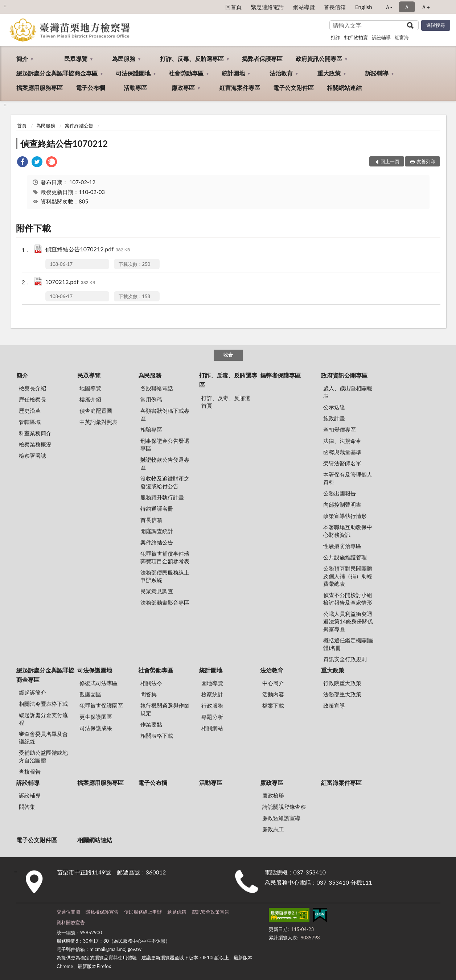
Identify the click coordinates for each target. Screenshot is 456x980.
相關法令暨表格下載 (43, 704)
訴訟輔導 (381, 37)
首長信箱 (335, 7)
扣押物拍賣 (356, 37)
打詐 (336, 37)
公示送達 (334, 407)
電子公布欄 (90, 88)
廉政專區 (183, 88)
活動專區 (135, 88)
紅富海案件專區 (240, 88)
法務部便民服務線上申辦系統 (165, 576)
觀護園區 (90, 694)
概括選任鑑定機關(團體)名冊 (348, 644)
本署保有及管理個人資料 (348, 478)
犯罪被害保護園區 (101, 705)
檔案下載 (273, 705)
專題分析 (212, 717)
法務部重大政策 (342, 694)
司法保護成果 (96, 728)
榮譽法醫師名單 (342, 463)
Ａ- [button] (389, 7)
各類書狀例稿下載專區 (165, 414)
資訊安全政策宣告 (210, 912)
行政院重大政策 (342, 683)
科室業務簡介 (35, 433)
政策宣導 (334, 705)
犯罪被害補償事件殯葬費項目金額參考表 (165, 557)
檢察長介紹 (32, 388)
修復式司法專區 (98, 683)
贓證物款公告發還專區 (165, 463)
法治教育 (281, 73)
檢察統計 (212, 694)
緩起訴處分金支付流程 (43, 719)
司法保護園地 (133, 73)
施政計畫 (334, 418)
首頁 (22, 125)
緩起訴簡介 (32, 692)
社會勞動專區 (186, 73)
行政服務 (212, 705)
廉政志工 (273, 829)
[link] (22, 163)
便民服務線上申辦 (143, 912)
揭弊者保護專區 (262, 59)
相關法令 (151, 683)
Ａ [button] (407, 7)
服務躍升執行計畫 (162, 497)
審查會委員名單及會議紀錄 (43, 738)
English (364, 7)
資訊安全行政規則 (345, 659)
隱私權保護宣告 (102, 912)
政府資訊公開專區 (319, 59)
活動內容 (273, 694)
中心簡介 (273, 683)
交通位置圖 (68, 912)
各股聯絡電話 (157, 388)
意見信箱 (177, 912)
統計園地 (233, 73)
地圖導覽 (90, 388)
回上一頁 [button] (390, 161)
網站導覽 (304, 7)
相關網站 (212, 728)
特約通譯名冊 (157, 508)
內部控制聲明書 (342, 505)
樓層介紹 (90, 399)
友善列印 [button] (426, 161)
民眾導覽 (76, 59)
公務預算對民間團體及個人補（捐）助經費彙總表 (348, 576)
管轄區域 (30, 422)
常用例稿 (151, 399)
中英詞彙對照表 (98, 422)
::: (6, 5)
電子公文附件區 (293, 88)
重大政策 (329, 73)
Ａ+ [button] (426, 7)
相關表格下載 (157, 736)
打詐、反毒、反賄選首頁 (226, 402)
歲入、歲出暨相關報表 (348, 392)
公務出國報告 (340, 493)
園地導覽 (212, 683)
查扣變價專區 (340, 429)
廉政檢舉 (273, 795)
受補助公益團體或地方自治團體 (43, 756)
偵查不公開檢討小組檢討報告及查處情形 (348, 599)
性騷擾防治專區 (342, 546)
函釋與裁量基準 (342, 452)
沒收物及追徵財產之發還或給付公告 (165, 482)
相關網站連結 (344, 88)
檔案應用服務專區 (40, 88)
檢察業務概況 (35, 444)
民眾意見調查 (157, 591)
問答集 (149, 694)
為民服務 (124, 59)
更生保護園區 (96, 717)
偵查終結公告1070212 (64, 143)
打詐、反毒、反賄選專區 (192, 59)
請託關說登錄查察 (284, 807)
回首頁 (233, 7)
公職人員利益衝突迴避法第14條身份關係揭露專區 (348, 621)
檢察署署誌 (32, 456)
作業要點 (151, 724)
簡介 (22, 59)
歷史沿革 (30, 411)
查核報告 (30, 771)
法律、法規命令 (342, 441)
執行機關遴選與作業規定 (165, 709)
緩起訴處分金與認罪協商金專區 (57, 73)
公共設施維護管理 (345, 557)
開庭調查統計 (157, 531)
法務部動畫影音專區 (165, 602)
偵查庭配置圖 (96, 411)
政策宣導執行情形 (345, 516)
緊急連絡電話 (267, 7)
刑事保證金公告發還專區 (165, 444)
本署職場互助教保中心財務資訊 (348, 531)
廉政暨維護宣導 (281, 818)
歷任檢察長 (32, 399)
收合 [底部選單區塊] (228, 355)
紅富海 (402, 37)
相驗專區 (151, 429)
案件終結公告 (79, 125)
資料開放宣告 (71, 922)
